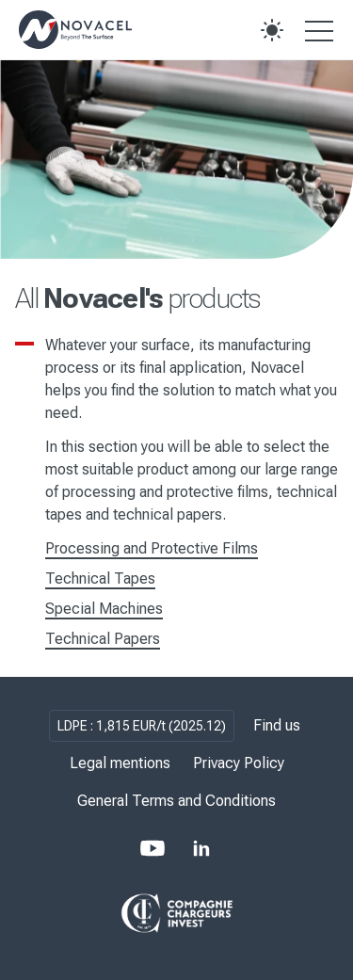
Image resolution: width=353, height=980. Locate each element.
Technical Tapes (100, 578)
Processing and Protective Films (152, 548)
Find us (277, 725)
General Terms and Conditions (176, 801)
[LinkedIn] (201, 848)
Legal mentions (120, 763)
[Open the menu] (319, 30)
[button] (272, 30)
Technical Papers (103, 639)
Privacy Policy (239, 763)
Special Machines (104, 609)
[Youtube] (152, 848)
